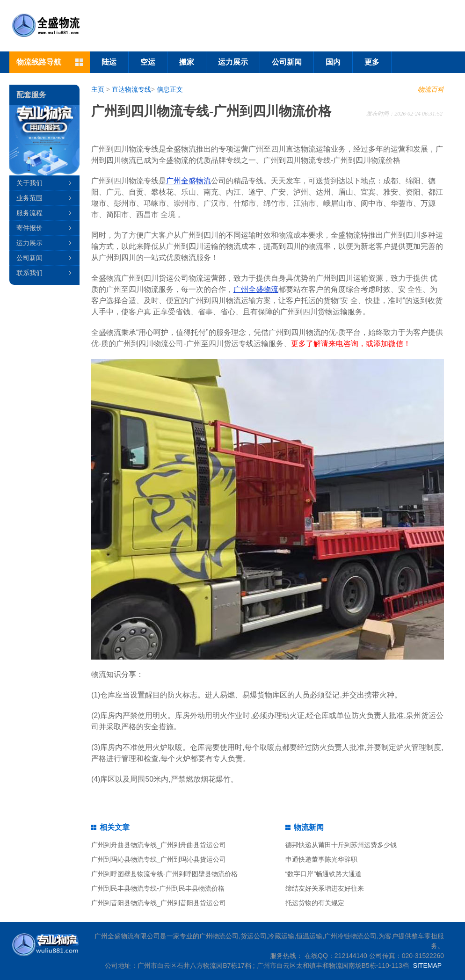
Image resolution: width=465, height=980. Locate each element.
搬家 (187, 62)
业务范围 (29, 198)
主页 (98, 89)
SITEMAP (427, 965)
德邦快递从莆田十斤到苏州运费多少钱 (341, 845)
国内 (333, 62)
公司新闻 (287, 62)
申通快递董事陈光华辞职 (321, 859)
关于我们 (29, 183)
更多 (372, 62)
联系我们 (29, 273)
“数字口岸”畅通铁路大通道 (323, 874)
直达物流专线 (131, 89)
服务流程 (29, 213)
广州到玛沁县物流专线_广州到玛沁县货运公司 (159, 859)
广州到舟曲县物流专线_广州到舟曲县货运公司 (159, 845)
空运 (148, 62)
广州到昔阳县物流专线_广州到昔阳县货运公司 (159, 903)
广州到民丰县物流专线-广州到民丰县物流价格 (158, 888)
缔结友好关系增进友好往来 (325, 888)
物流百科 (431, 89)
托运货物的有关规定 (315, 903)
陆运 (109, 62)
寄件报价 (29, 228)
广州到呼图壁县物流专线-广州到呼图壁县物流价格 (164, 874)
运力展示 (233, 62)
